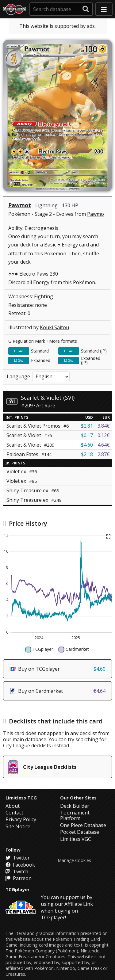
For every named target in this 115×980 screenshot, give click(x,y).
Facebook (20, 865)
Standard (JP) (94, 351)
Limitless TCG (21, 798)
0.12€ (104, 435)
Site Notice (18, 826)
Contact (14, 813)
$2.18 (87, 454)
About (13, 806)
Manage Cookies (74, 860)
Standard (40, 351)
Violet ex (22, 471)
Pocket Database (80, 832)
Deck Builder (75, 806)
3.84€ (104, 426)
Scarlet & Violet (29, 435)
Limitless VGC (76, 839)
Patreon (19, 878)
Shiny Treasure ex (33, 490)
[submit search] (86, 9)
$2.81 (87, 426)
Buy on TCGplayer (57, 669)
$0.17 (87, 435)
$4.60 (87, 445)
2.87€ (104, 454)
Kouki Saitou (54, 327)
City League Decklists (42, 767)
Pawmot (20, 205)
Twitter (18, 858)
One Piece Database (83, 825)
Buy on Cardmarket (57, 691)
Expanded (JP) (91, 360)
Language (18, 376)
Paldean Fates (29, 454)
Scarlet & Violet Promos (38, 426)
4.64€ (104, 445)
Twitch (17, 871)
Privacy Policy (21, 819)
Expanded (41, 360)
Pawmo (96, 214)
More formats (63, 341)
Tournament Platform (75, 815)
